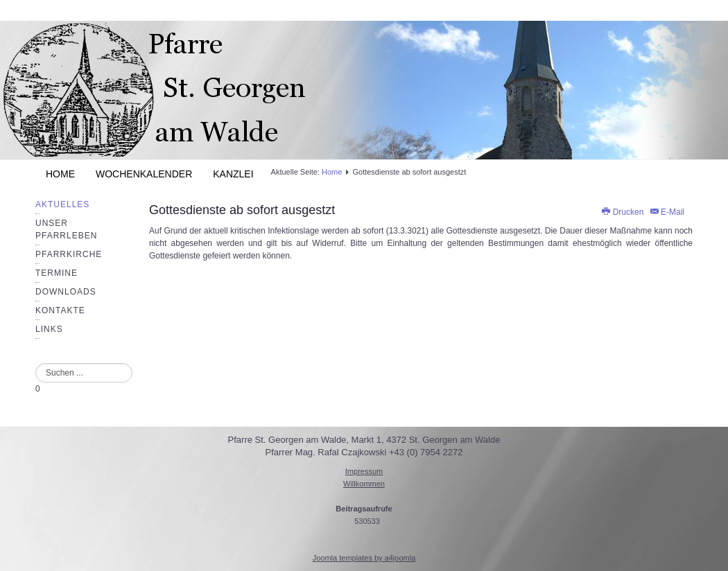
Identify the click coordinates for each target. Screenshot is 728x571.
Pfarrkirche (69, 254)
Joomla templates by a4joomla (364, 558)
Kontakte (60, 310)
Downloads (66, 292)
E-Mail (667, 212)
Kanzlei (233, 174)
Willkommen (364, 484)
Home (60, 174)
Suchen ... (36, 363)
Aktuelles (62, 204)
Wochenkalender (144, 174)
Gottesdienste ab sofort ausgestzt (242, 210)
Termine (57, 273)
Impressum (364, 471)
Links (49, 329)
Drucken (623, 212)
